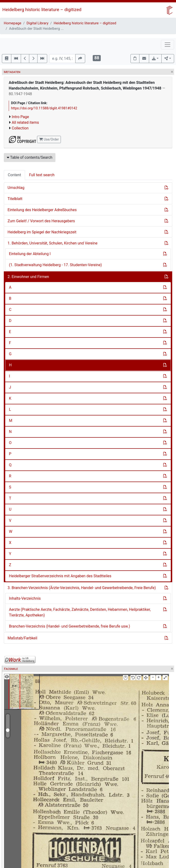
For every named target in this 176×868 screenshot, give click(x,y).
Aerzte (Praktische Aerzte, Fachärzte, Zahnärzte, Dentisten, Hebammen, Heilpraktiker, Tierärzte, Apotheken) (80, 612)
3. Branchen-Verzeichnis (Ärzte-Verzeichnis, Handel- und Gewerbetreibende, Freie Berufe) (82, 588)
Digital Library (38, 23)
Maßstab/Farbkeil (22, 638)
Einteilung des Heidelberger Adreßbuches (42, 210)
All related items (25, 122)
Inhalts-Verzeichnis (25, 598)
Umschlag (16, 188)
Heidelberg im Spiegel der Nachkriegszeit (42, 232)
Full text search (42, 175)
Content (14, 175)
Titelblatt (15, 199)
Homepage (13, 23)
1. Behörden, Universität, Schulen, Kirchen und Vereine (52, 243)
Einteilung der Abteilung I (30, 254)
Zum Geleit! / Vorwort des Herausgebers (41, 221)
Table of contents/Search (30, 157)
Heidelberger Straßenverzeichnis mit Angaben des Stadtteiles (60, 576)
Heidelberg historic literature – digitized (42, 10)
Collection (20, 128)
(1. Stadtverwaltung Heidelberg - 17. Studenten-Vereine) (55, 265)
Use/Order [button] (49, 139)
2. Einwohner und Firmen (28, 277)
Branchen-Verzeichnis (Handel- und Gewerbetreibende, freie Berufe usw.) (69, 626)
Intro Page (20, 117)
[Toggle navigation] (168, 45)
